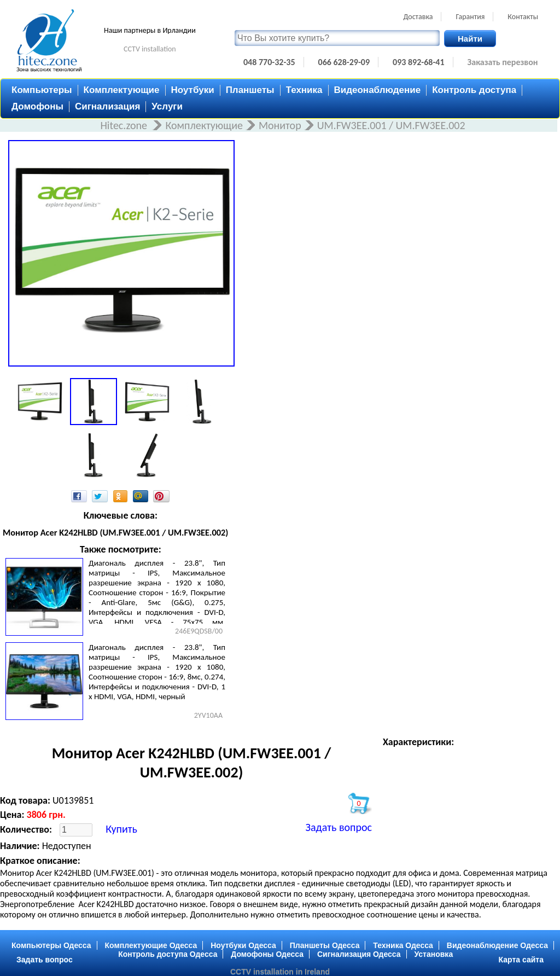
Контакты (523, 17)
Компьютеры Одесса (51, 945)
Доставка (418, 17)
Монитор (280, 125)
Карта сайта (521, 960)
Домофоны (37, 106)
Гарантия (470, 17)
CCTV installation (150, 49)
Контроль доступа (474, 90)
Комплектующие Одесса (151, 945)
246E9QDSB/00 (199, 631)
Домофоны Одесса (267, 954)
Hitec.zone (125, 125)
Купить (121, 829)
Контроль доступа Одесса (168, 954)
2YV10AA (208, 715)
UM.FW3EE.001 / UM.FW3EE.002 (391, 125)
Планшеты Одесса (325, 945)
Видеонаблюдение (378, 90)
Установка (434, 954)
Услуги (167, 106)
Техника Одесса (403, 945)
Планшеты (250, 90)
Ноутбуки (193, 90)
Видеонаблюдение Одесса (497, 945)
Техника (304, 90)
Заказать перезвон (503, 62)
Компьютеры (42, 90)
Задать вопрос (339, 827)
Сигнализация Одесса (359, 954)
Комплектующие (122, 90)
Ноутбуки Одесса (243, 945)
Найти (470, 39)
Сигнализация (107, 106)
